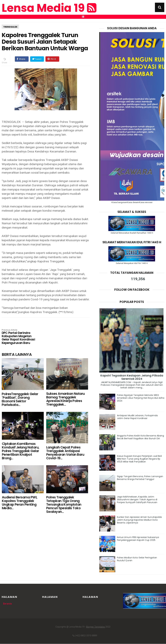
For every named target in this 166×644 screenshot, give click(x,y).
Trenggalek (10, 27)
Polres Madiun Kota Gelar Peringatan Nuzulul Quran (137, 559)
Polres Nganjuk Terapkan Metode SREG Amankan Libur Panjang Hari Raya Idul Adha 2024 (141, 398)
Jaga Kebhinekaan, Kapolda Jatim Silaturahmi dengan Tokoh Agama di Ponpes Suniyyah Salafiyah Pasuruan (137, 500)
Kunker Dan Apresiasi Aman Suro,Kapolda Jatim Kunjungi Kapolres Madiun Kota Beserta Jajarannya (139, 520)
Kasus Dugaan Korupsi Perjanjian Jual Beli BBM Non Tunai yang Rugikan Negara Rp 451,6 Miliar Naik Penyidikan (139, 459)
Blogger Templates (96, 627)
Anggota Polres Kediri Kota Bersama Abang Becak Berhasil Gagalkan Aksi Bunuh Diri (140, 437)
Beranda (7, 604)
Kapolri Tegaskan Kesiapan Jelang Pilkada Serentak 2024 (132, 377)
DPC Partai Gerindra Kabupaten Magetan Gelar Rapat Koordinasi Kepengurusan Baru (19, 337)
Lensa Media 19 (49, 8)
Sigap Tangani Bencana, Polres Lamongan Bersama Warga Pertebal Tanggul (140, 478)
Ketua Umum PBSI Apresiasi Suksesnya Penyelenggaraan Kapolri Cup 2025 (138, 539)
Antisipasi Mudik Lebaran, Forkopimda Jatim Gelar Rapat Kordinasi (137, 417)
